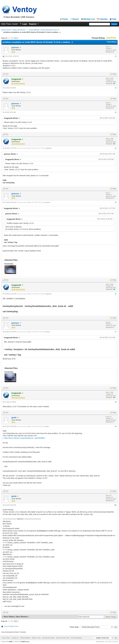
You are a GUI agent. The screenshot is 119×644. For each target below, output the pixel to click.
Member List (89, 19)
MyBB (11, 642)
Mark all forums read (63, 638)
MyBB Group (25, 642)
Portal (65, 19)
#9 (116, 426)
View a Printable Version (11, 626)
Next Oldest (9, 617)
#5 (116, 202)
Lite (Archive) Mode (48, 638)
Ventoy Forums (6, 30)
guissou (15, 47)
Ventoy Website (25, 638)
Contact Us (15, 638)
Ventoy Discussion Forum (49, 30)
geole (14, 418)
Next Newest (22, 617)
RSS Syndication (76, 638)
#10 (115, 505)
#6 (116, 294)
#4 (116, 148)
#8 (116, 402)
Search (76, 19)
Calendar (103, 19)
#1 (116, 56)
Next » (16, 38)
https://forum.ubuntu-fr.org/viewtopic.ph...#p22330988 (24, 438)
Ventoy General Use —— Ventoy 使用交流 (26, 30)
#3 (116, 112)
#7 (116, 332)
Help (114, 19)
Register (33, 24)
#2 (116, 88)
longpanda (48, 148)
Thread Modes (112, 42)
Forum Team (6, 638)
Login (25, 24)
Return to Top (36, 638)
